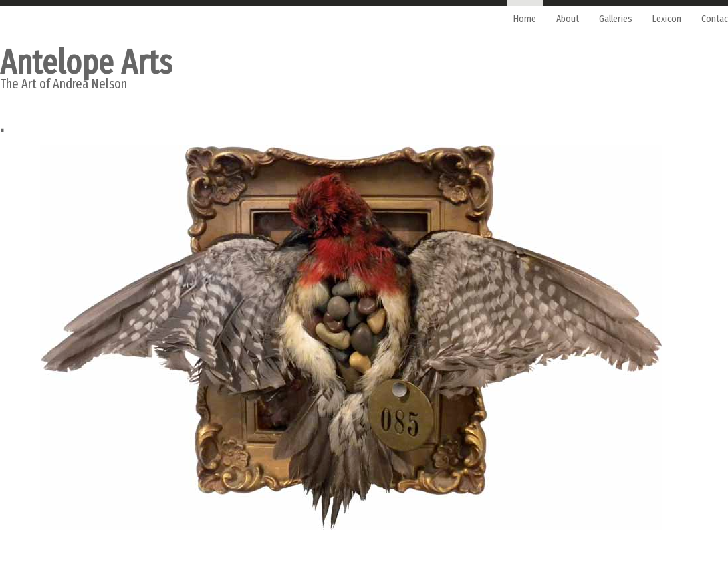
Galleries (616, 19)
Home (525, 19)
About (568, 19)
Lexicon (667, 19)
